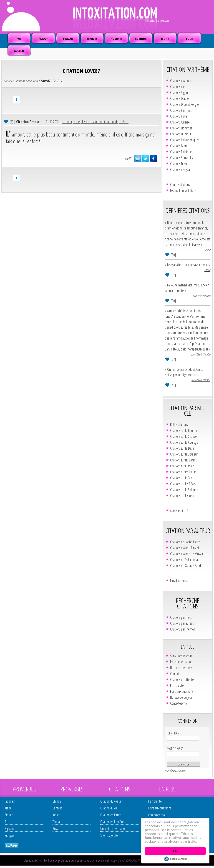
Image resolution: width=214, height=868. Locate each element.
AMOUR (44, 39)
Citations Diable (179, 98)
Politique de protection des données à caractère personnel (76, 860)
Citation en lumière (112, 822)
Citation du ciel (109, 808)
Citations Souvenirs (181, 158)
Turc (7, 822)
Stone (207, 250)
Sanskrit (57, 808)
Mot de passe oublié (175, 771)
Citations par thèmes (182, 629)
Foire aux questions (182, 691)
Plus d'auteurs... (179, 581)
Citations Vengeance (182, 170)
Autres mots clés (180, 511)
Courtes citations (180, 185)
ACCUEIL (19, 51)
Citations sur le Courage (184, 442)
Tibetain (57, 822)
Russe (56, 829)
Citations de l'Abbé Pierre (185, 542)
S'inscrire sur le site (181, 656)
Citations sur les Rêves (183, 484)
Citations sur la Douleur (184, 454)
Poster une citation (181, 662)
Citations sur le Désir (182, 448)
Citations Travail (179, 164)
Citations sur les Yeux (182, 496)
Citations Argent (179, 93)
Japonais (10, 801)
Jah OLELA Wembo (201, 354)
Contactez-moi (179, 703)
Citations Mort (179, 146)
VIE (19, 39)
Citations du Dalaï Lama (184, 560)
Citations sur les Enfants (184, 460)
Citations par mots (181, 617)
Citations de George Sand (185, 566)
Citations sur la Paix (181, 478)
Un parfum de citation (113, 829)
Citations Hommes (181, 128)
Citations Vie (177, 87)
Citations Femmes (181, 110)
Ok (175, 851)
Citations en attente (182, 680)
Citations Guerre (180, 122)
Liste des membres (181, 668)
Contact (175, 674)
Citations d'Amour (181, 81)
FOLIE (190, 39)
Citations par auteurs (182, 623)
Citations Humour (181, 134)
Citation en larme (111, 815)
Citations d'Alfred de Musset (187, 554)
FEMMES (92, 39)
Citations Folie (179, 116)
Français (10, 835)
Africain (9, 815)
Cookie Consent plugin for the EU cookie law (175, 859)
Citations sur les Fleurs (183, 472)
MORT (165, 39)
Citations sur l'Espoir (182, 466)
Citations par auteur (26, 81)
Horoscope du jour (181, 697)
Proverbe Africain (202, 296)
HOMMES (116, 39)
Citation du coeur (111, 801)
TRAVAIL (68, 39)
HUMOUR (141, 39)
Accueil (8, 81)
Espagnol (10, 829)
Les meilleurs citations (183, 191)
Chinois (57, 801)
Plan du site (177, 685)
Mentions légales (33, 860)
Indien (56, 815)
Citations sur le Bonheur (184, 430)
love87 (128, 159)
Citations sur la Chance (183, 436)
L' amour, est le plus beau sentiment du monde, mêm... (95, 122)
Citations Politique (181, 152)
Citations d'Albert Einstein (185, 548)
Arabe (8, 808)
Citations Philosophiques (185, 140)
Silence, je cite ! (110, 835)
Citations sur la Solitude (184, 490)
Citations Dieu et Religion (185, 104)
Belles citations (179, 425)
